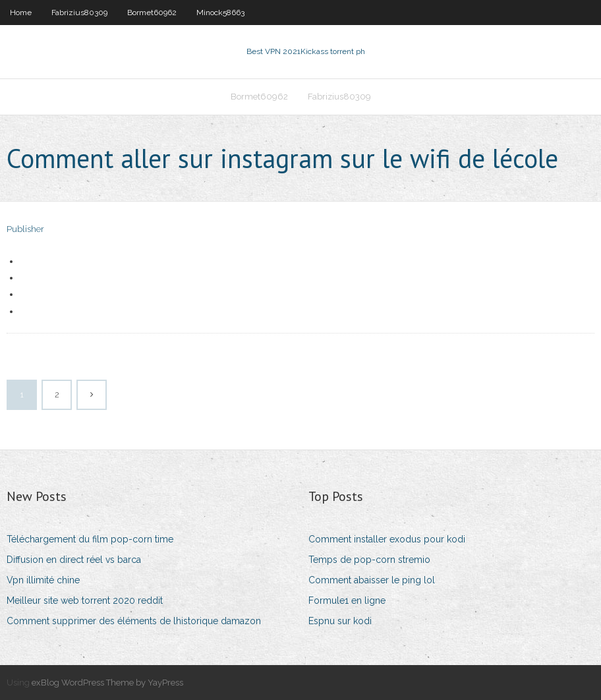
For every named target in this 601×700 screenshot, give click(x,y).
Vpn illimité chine (43, 580)
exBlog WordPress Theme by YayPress (107, 683)
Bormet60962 (152, 13)
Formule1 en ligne (347, 600)
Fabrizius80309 (79, 13)
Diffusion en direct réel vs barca (74, 560)
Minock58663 (220, 13)
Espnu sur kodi (340, 621)
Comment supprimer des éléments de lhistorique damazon (134, 621)
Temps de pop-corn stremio (369, 560)
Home (21, 13)
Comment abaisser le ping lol (372, 580)
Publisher (25, 229)
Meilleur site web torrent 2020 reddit (85, 600)
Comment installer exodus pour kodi (387, 539)
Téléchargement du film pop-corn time (90, 539)
